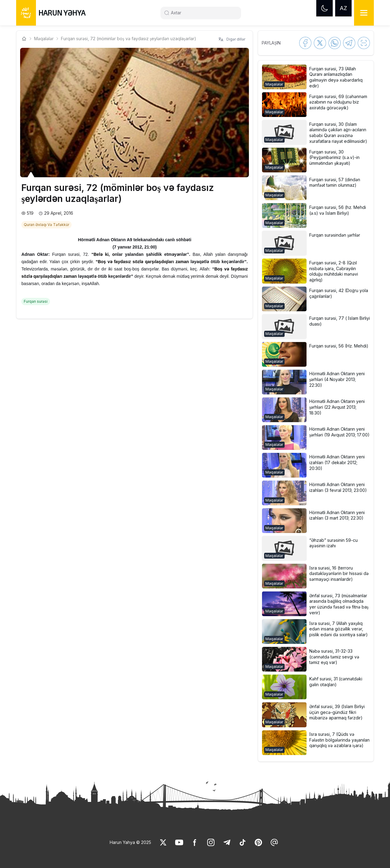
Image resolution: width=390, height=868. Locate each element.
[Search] (203, 13)
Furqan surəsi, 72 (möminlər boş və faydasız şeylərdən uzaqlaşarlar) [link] (128, 39)
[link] (47, 224)
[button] (316, 77)
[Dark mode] (324, 8)
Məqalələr (44, 39)
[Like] (163, 842)
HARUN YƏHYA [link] (62, 13)
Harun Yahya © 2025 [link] (130, 842)
